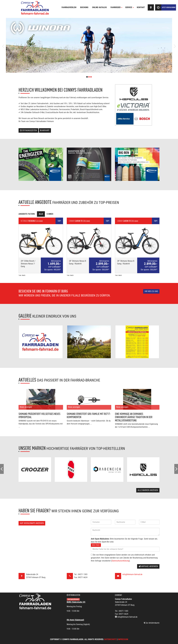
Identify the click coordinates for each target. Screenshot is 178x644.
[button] (13, 45)
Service (130, 7)
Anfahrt (45, 130)
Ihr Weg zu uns (151, 291)
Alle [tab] (41, 214)
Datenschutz (110, 639)
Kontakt (141, 7)
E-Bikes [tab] (50, 214)
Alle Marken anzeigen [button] (148, 490)
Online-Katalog (99, 7)
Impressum (123, 639)
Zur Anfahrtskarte (152, 623)
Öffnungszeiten (28, 130)
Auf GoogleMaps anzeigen (32, 523)
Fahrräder (116, 7)
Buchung (84, 7)
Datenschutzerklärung (120, 561)
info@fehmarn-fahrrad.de (132, 574)
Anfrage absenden (148, 566)
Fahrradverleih (69, 7)
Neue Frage (96, 545)
